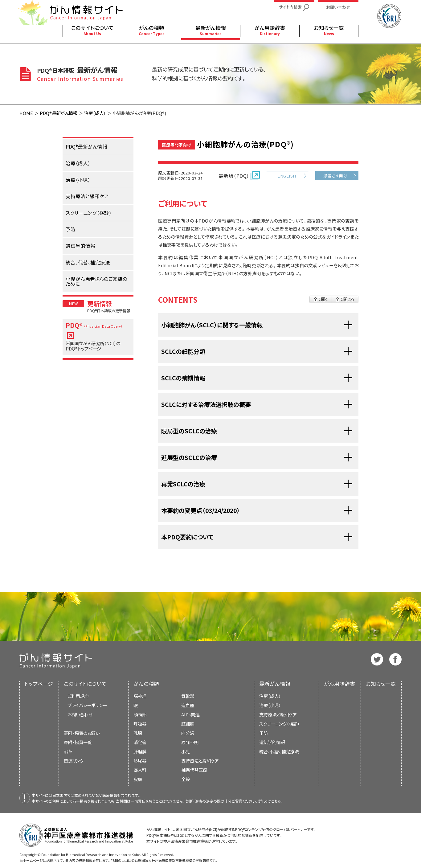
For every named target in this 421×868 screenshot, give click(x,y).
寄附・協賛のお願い (82, 733)
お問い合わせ (80, 714)
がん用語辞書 (339, 684)
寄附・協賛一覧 (78, 742)
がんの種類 (146, 684)
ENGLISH (287, 176)
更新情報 (100, 303)
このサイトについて (85, 684)
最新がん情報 (275, 684)
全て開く (321, 299)
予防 (264, 733)
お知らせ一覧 (381, 684)
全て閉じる (345, 299)
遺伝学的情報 (272, 742)
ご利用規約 (78, 696)
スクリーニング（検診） (279, 724)
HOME (26, 113)
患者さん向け (335, 176)
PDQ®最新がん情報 (59, 113)
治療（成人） (95, 113)
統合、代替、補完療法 (279, 751)
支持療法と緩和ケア (278, 714)
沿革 (68, 751)
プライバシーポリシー (87, 705)
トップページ (39, 684)
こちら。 (277, 801)
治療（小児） (270, 705)
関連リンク (74, 761)
